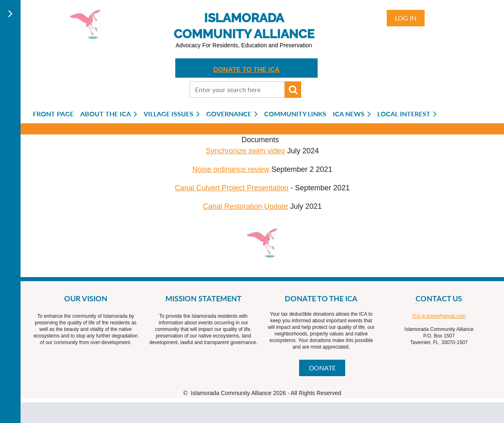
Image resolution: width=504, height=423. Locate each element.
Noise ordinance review (231, 169)
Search (293, 90)
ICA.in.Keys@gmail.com (439, 316)
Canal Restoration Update (245, 206)
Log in (406, 18)
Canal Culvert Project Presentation (232, 188)
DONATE (322, 368)
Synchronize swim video (245, 151)
